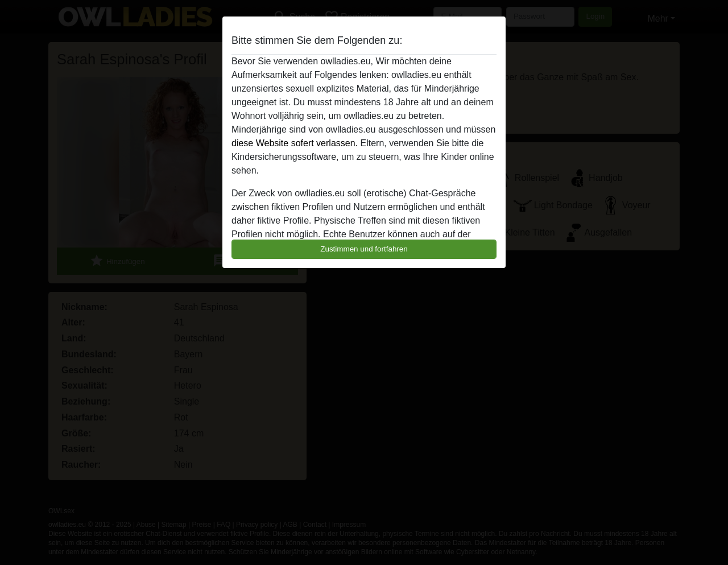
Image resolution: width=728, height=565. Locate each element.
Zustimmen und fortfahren (364, 249)
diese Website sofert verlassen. (295, 143)
